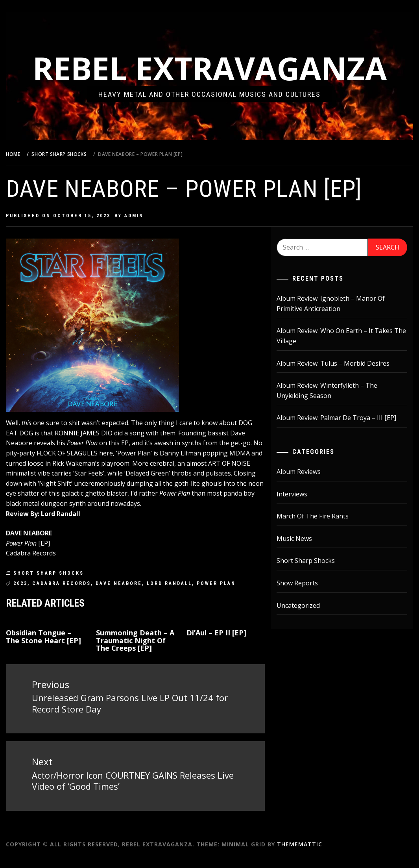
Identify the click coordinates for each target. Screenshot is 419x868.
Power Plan (236, 593)
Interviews (299, 494)
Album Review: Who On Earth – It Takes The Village (341, 336)
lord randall (189, 593)
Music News (301, 539)
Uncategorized (305, 605)
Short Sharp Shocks (68, 583)
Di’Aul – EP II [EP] (227, 642)
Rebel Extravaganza (220, 68)
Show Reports (304, 583)
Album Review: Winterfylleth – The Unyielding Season (334, 391)
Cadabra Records (81, 593)
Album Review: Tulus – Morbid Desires (340, 363)
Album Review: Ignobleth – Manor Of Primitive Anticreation (337, 304)
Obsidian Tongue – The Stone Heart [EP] (58, 650)
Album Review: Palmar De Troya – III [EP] (343, 418)
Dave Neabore (138, 593)
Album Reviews (305, 472)
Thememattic (319, 852)
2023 (40, 593)
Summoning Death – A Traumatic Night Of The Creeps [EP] (147, 650)
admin (154, 216)
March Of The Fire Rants (319, 516)
